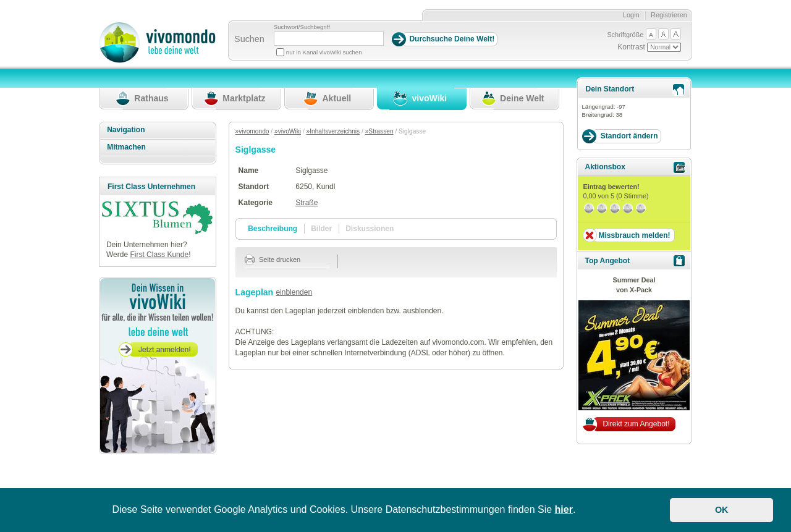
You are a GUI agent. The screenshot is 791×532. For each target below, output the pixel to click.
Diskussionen (370, 229)
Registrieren (669, 15)
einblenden (294, 292)
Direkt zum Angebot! (636, 424)
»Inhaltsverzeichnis (333, 131)
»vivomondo (252, 131)
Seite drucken (273, 260)
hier (564, 509)
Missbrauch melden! (634, 235)
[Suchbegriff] (329, 39)
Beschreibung (273, 229)
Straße (307, 203)
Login (631, 15)
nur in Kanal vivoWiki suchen (324, 52)
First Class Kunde (159, 255)
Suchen (249, 39)
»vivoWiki (288, 131)
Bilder (321, 229)
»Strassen (379, 131)
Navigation (126, 130)
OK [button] (722, 510)
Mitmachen (126, 147)
